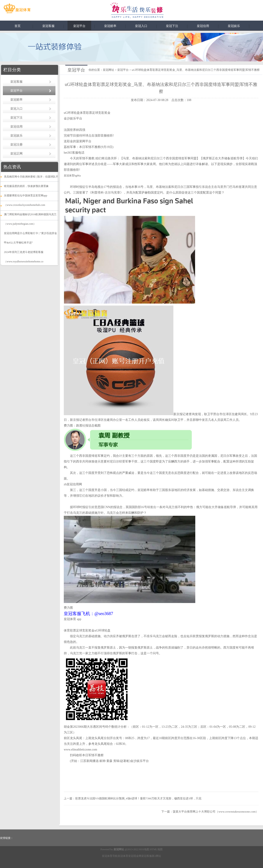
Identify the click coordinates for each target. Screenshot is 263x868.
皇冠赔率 (110, 26)
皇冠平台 (79, 26)
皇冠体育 (123, 856)
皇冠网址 (108, 70)
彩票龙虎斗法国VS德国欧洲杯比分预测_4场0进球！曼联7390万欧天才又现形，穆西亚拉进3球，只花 (138, 798)
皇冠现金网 (135, 856)
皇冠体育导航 (110, 856)
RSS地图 (144, 849)
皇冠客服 (48, 26)
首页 (18, 26)
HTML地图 (156, 849)
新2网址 (156, 856)
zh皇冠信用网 (73, 484)
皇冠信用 (203, 26)
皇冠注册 (16, 145)
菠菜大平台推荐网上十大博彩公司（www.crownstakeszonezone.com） (216, 812)
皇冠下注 (172, 26)
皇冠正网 (16, 154)
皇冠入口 (141, 26)
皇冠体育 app (73, 619)
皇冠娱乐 (234, 26)
